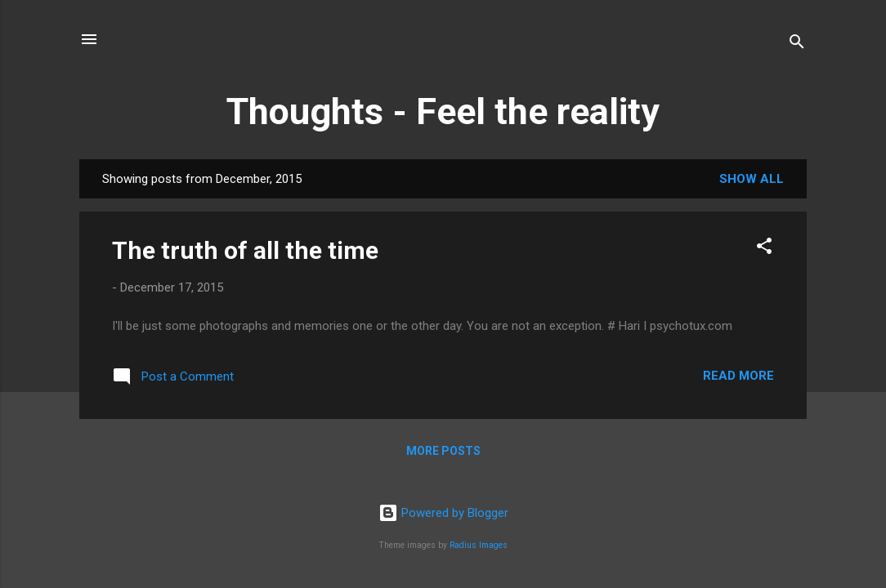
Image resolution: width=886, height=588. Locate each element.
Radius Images (479, 545)
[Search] (797, 45)
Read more (738, 376)
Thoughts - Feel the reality (443, 111)
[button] (764, 249)
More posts (443, 451)
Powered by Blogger (443, 513)
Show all (752, 179)
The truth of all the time (245, 250)
